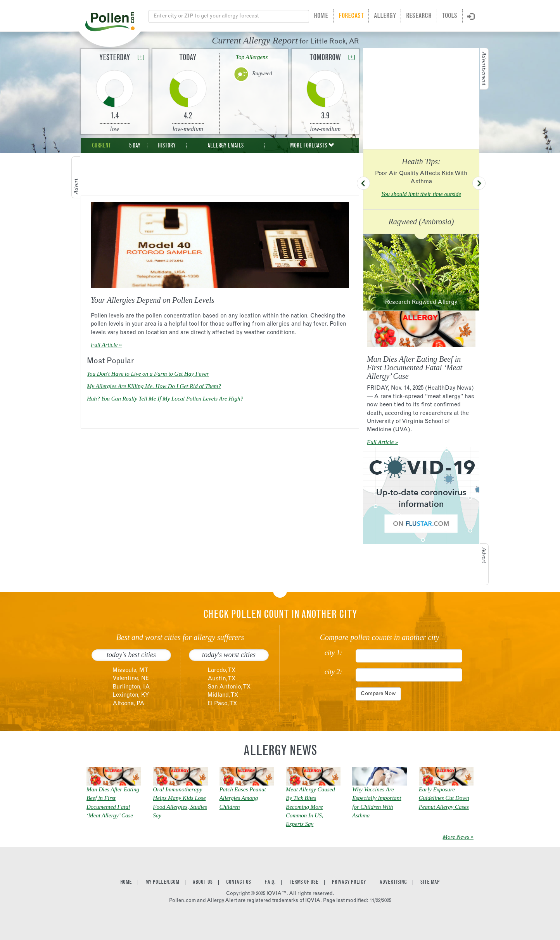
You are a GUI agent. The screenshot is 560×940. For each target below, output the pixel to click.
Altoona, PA (129, 704)
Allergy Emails (226, 146)
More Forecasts (312, 146)
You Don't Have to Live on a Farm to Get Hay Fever (148, 374)
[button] (363, 183)
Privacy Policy (349, 883)
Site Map (430, 883)
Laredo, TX (221, 670)
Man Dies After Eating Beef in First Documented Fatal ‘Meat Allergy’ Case (415, 368)
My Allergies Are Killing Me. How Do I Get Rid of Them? (154, 386)
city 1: (333, 653)
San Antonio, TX (229, 687)
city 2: (333, 672)
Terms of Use (304, 883)
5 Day (135, 146)
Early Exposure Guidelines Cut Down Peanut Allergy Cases (444, 798)
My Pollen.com (162, 883)
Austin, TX (221, 679)
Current (101, 146)
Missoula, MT (130, 670)
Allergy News (280, 752)
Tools (449, 16)
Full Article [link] (104, 345)
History (167, 146)
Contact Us (239, 883)
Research (419, 16)
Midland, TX (223, 695)
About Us (203, 883)
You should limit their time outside (421, 194)
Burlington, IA (131, 687)
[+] (141, 57)
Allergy (385, 16)
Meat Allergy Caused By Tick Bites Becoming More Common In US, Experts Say (310, 807)
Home (321, 16)
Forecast (351, 16)
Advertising (393, 883)
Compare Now (378, 694)
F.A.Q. (270, 883)
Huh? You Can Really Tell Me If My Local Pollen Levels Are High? (165, 399)
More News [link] (456, 837)
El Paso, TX (222, 704)
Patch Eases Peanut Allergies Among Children (243, 798)
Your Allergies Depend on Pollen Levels (153, 300)
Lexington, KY (131, 695)
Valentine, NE (131, 679)
